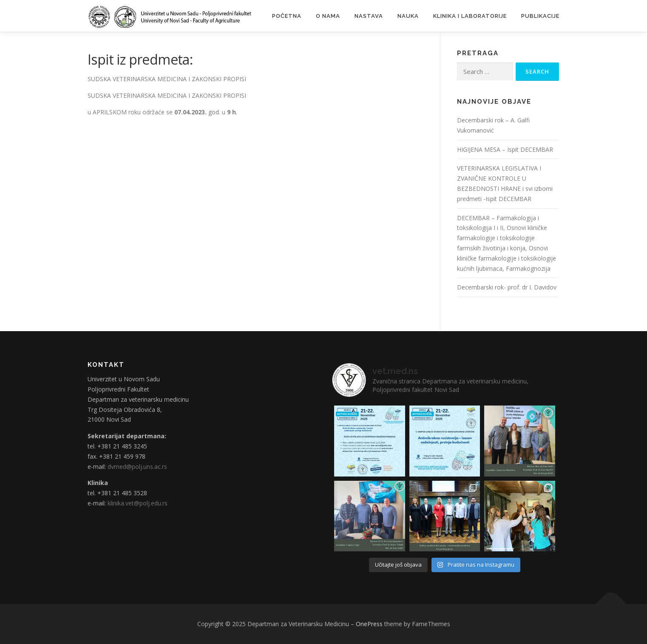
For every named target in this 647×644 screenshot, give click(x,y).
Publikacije (540, 16)
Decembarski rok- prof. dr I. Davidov (507, 287)
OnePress (369, 624)
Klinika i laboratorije (470, 16)
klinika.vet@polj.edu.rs (138, 503)
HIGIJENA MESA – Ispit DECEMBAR (505, 149)
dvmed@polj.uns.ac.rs (137, 467)
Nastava (369, 16)
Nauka (408, 16)
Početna (287, 16)
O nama (328, 16)
